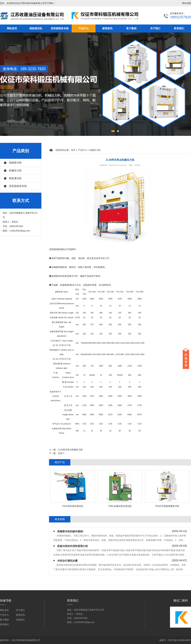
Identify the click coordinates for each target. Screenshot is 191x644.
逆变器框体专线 (60, 28)
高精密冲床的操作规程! (70, 531)
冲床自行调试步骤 (67, 561)
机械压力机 (15, 170)
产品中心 (84, 28)
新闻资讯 (107, 28)
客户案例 (131, 28)
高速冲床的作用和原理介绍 (72, 546)
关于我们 (155, 28)
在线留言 (20, 620)
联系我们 (179, 28)
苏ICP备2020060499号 (180, 640)
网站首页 (12, 28)
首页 (73, 150)
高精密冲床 (15, 163)
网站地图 (187, 3)
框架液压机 (36, 28)
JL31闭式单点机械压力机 (70, 450)
